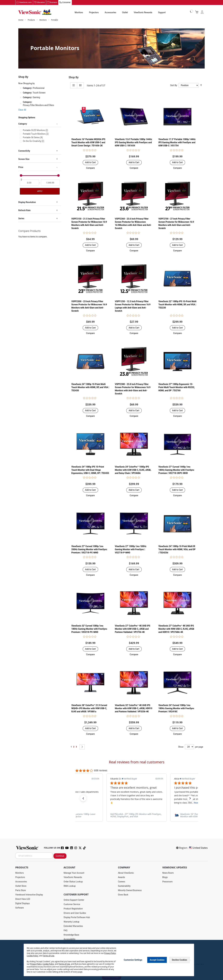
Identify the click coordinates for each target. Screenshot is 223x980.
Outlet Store (21, 886)
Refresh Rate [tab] (24, 210)
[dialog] (112, 960)
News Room (168, 873)
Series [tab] (21, 219)
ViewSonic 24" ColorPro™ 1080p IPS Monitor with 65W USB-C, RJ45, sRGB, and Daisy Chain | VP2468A (133, 470)
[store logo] (35, 12)
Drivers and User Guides (75, 913)
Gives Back (123, 895)
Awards (121, 877)
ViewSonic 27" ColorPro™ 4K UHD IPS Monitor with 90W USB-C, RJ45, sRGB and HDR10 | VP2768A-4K (176, 629)
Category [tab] (23, 124)
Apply (40, 191)
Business (54, 3)
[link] (137, 815)
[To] (50, 183)
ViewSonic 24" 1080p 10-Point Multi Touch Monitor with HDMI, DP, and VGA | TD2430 (90, 387)
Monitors (79, 13)
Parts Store (21, 890)
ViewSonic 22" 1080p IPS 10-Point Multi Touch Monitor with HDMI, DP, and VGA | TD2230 (177, 305)
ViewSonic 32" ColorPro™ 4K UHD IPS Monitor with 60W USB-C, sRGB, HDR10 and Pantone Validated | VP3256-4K (134, 709)
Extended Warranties (73, 926)
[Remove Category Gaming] (21, 98)
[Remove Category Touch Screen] (21, 93)
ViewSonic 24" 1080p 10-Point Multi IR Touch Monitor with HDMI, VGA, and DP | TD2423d (177, 550)
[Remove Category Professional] (21, 88)
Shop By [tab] (74, 77)
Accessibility (69, 939)
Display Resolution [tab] (27, 202)
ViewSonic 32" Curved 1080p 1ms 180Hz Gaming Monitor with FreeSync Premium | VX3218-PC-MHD (89, 629)
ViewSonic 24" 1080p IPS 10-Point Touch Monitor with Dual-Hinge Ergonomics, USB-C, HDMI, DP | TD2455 (90, 470)
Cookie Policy (32, 956)
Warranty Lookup (71, 922)
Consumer (66, 3)
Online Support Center (74, 900)
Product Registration (73, 909)
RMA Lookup (70, 886)
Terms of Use (49, 956)
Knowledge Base (71, 935)
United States (198, 848)
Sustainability (124, 886)
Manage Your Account (74, 873)
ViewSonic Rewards (143, 13)
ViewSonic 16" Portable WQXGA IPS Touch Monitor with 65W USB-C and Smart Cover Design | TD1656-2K (88, 143)
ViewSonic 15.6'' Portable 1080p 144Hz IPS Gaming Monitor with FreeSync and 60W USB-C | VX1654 (134, 143)
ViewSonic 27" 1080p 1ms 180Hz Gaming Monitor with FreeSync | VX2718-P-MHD (131, 550)
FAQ (65, 931)
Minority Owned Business (130, 890)
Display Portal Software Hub (77, 918)
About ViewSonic (126, 873)
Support (162, 13)
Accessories (110, 13)
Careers (122, 882)
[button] (90, 168)
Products (31, 20)
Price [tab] (21, 167)
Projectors (94, 13)
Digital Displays (22, 904)
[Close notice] (190, 960)
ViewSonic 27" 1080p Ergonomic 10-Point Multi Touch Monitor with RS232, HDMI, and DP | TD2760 (177, 387)
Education (41, 3)
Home (21, 20)
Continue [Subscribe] (60, 856)
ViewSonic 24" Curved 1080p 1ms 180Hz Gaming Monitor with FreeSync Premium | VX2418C (176, 709)
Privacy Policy (110, 953)
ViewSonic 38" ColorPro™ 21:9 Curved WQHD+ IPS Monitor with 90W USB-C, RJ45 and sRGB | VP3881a (89, 709)
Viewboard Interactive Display (29, 895)
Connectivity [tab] (24, 151)
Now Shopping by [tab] (27, 84)
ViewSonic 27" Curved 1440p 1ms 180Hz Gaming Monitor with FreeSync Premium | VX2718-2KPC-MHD (176, 470)
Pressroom (167, 882)
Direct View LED (23, 899)
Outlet (125, 13)
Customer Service (72, 904)
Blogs (165, 877)
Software (20, 908)
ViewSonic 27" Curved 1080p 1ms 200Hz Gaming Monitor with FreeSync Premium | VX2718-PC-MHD (89, 550)
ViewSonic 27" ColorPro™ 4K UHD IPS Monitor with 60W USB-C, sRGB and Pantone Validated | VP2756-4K (133, 629)
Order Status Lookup (73, 882)
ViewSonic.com (25, 3)
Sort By (174, 85)
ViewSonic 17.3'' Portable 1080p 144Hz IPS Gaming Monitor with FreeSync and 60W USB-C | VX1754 (177, 143)
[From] (29, 183)
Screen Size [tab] (24, 159)
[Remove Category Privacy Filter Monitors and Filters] (21, 104)
